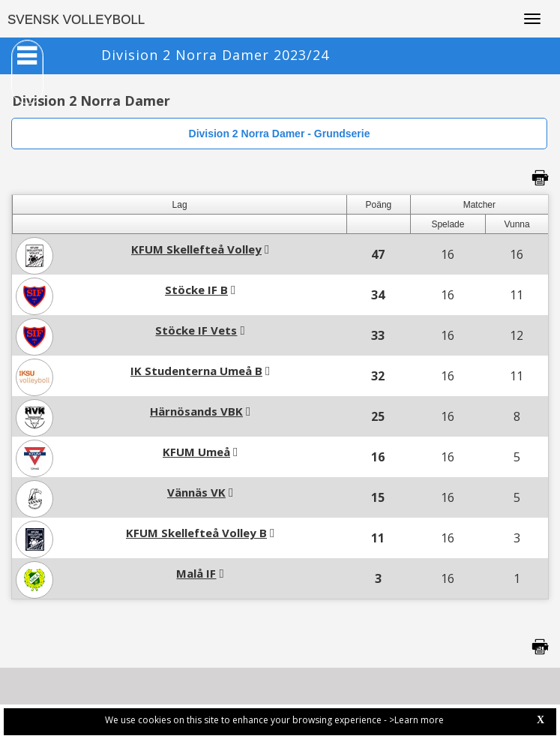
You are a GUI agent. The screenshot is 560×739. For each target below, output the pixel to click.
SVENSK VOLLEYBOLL (76, 20)
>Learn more (416, 720)
